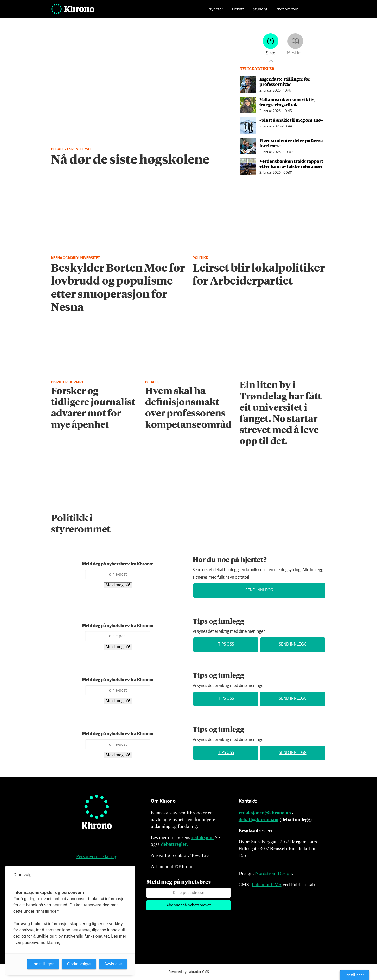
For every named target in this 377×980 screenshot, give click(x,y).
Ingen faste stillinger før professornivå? (285, 81)
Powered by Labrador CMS (189, 972)
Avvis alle (113, 964)
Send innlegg (259, 590)
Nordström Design (274, 873)
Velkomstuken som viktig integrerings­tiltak (287, 102)
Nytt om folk (287, 12)
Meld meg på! (118, 585)
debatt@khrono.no (258, 819)
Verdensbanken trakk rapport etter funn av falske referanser (291, 164)
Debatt (238, 12)
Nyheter (216, 12)
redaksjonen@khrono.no (265, 813)
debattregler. (174, 844)
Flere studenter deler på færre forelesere (291, 143)
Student (260, 12)
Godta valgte (79, 964)
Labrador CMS (267, 884)
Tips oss (226, 644)
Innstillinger (354, 975)
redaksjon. (202, 837)
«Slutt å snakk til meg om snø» (291, 120)
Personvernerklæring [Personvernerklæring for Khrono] (97, 856)
